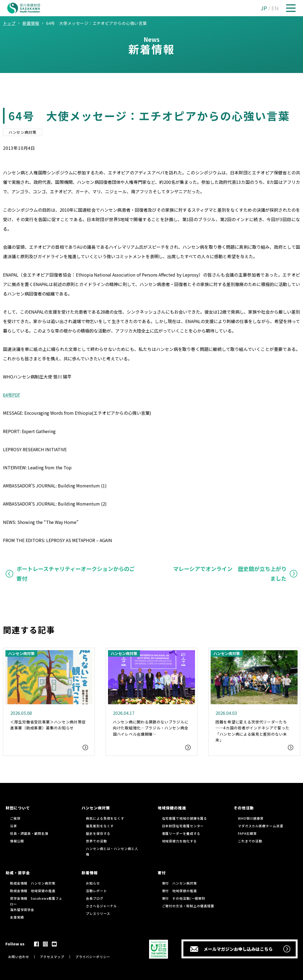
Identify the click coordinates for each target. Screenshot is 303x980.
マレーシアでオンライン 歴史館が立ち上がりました (230, 574)
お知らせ (93, 883)
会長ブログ (95, 898)
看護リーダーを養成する (181, 833)
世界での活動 (96, 841)
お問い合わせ (18, 957)
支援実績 (17, 917)
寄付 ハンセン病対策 (179, 883)
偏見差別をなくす (100, 826)
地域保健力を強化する (179, 841)
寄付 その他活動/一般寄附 (184, 898)
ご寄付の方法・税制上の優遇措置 (188, 906)
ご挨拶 (15, 818)
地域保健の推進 (172, 808)
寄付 (162, 873)
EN (275, 8)
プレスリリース (98, 913)
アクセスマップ (52, 957)
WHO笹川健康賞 (251, 818)
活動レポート (96, 891)
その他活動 (244, 808)
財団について (18, 808)
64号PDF (12, 395)
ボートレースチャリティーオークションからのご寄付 (76, 574)
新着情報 (90, 873)
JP (264, 8)
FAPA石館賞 (247, 833)
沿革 (14, 826)
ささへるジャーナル (101, 906)
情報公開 (17, 841)
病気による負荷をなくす (105, 818)
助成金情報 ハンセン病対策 (33, 883)
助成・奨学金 (18, 873)
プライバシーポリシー (93, 957)
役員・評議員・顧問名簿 (29, 833)
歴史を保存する (98, 833)
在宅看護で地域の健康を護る (185, 818)
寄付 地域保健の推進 (179, 891)
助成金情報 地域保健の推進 (33, 891)
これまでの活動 (250, 841)
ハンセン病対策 (23, 132)
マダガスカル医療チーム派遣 (261, 826)
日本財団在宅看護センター (183, 826)
